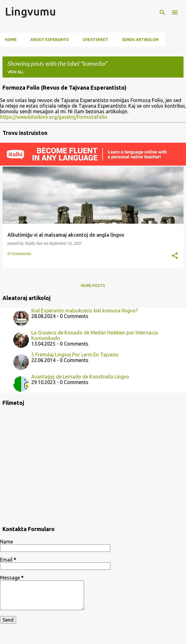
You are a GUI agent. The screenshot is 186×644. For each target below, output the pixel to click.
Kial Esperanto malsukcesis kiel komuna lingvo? (84, 311)
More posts (93, 286)
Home (11, 40)
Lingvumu (30, 11)
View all (15, 72)
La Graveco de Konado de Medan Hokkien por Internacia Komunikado (95, 335)
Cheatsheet (95, 40)
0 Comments (19, 254)
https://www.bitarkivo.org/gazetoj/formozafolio (54, 117)
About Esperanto (50, 40)
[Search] (162, 12)
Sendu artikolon (140, 40)
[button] (175, 256)
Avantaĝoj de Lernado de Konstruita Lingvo (80, 377)
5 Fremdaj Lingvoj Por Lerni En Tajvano (75, 355)
